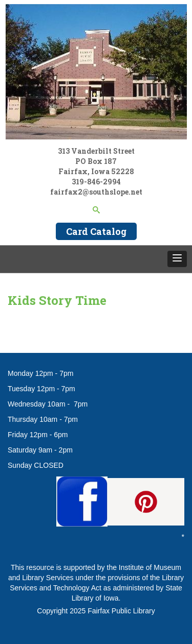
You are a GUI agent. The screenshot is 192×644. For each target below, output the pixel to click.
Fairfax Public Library (121, 611)
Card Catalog (96, 231)
